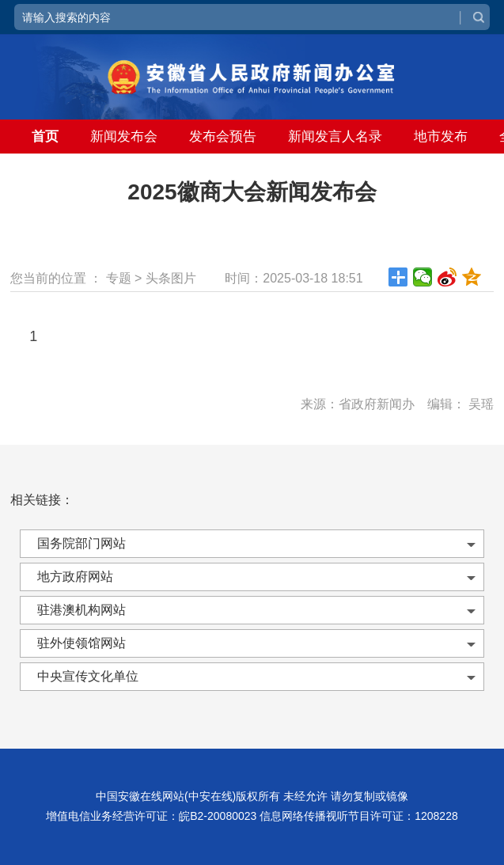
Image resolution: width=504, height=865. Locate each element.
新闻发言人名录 (335, 137)
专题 (119, 278)
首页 (45, 137)
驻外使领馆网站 (81, 643)
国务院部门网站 (81, 543)
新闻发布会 (124, 137)
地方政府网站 (75, 577)
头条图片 (171, 278)
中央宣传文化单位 (88, 676)
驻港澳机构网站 (81, 610)
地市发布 (441, 137)
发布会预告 (223, 137)
